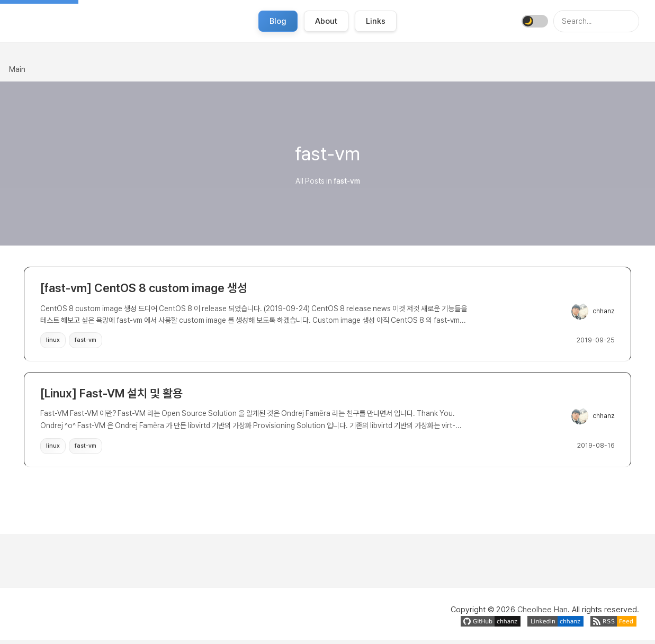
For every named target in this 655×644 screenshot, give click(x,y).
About (326, 21)
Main (17, 69)
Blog (278, 21)
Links (376, 21)
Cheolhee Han (542, 614)
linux (53, 341)
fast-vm (86, 341)
